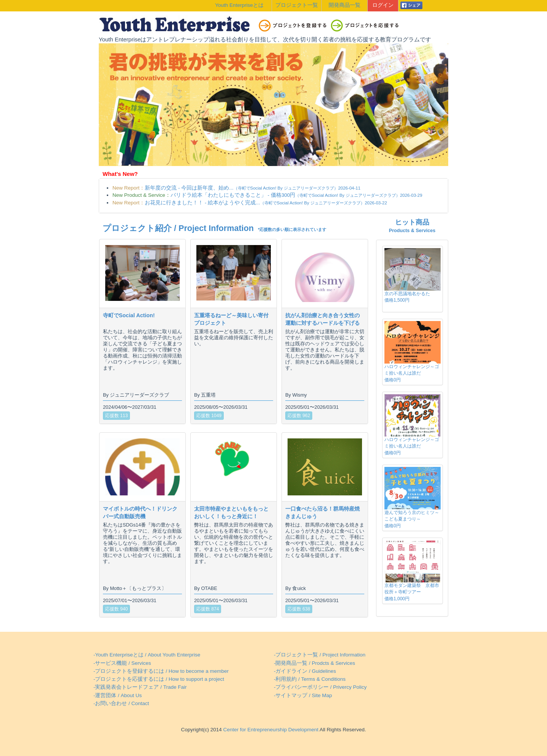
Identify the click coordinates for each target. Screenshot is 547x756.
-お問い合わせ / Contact (121, 703)
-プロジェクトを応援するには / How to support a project (159, 679)
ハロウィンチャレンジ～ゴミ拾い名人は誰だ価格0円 (412, 373)
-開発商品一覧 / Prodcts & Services (315, 663)
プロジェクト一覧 (297, 5)
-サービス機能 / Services (122, 663)
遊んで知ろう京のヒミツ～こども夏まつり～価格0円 (412, 519)
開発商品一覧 (345, 5)
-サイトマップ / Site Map (303, 695)
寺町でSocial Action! (129, 315)
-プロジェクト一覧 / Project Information (320, 655)
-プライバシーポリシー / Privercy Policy (320, 687)
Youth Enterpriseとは (239, 5)
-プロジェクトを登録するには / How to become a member (161, 671)
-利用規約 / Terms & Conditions (310, 679)
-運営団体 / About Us (118, 695)
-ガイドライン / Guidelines (305, 671)
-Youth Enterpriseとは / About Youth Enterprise (147, 655)
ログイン (383, 5)
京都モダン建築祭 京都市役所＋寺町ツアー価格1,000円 (412, 592)
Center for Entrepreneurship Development (270, 730)
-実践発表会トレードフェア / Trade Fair (140, 687)
